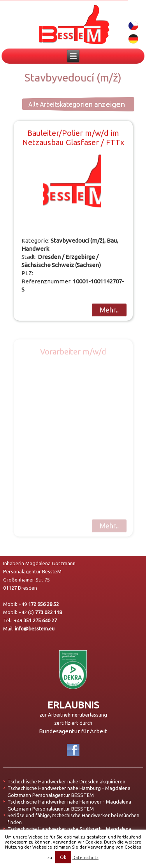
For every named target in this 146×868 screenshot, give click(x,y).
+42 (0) (40, 612)
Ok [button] (63, 857)
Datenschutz (85, 858)
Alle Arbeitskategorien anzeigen (68, 104)
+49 (39, 604)
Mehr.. (109, 310)
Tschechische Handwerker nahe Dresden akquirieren (66, 781)
